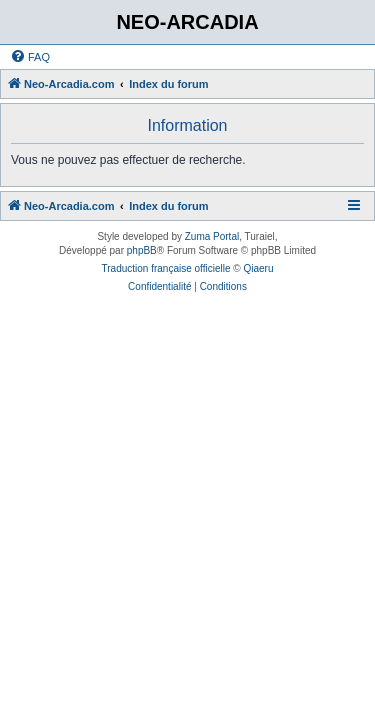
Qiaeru (258, 268)
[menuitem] (30, 57)
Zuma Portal (212, 236)
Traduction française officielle (166, 268)
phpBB (142, 250)
